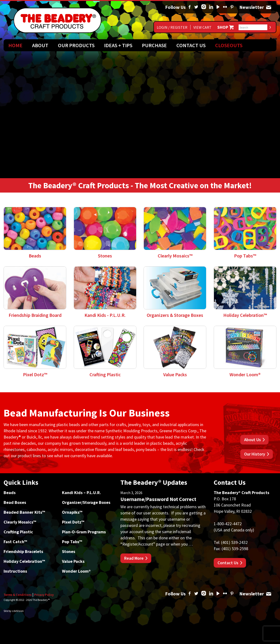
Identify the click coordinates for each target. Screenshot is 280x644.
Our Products (76, 45)
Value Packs (73, 561)
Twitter (196, 7)
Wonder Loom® (76, 571)
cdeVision (18, 611)
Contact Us (191, 45)
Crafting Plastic (18, 532)
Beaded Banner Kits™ (24, 512)
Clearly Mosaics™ (20, 522)
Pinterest (232, 7)
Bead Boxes (15, 502)
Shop (223, 27)
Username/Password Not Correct (158, 499)
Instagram (204, 7)
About (40, 45)
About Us (252, 440)
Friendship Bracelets (23, 551)
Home (15, 45)
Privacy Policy (44, 595)
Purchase (154, 45)
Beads (10, 493)
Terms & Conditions (18, 595)
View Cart (202, 27)
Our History (255, 454)
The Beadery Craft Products (57, 20)
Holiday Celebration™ (24, 561)
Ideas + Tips (118, 45)
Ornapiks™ (72, 512)
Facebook (190, 7)
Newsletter (269, 7)
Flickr (225, 7)
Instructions (15, 571)
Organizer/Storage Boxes (86, 502)
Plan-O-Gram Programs (84, 532)
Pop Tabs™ (72, 542)
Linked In (211, 7)
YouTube (218, 7)
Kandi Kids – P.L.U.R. (81, 493)
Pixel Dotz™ (73, 522)
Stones (69, 551)
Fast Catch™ (15, 542)
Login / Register (172, 27)
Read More (134, 558)
